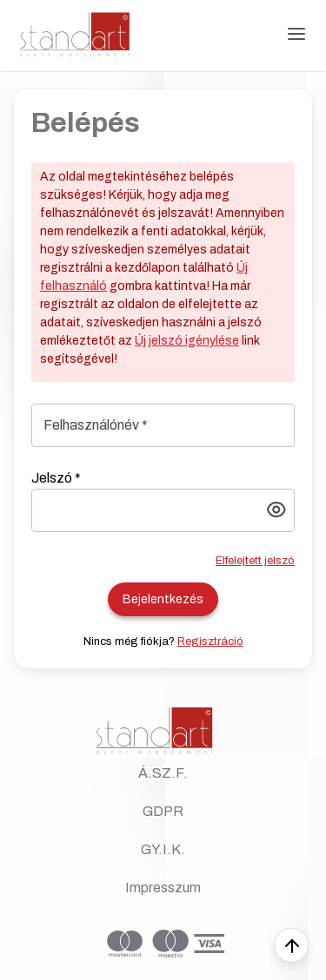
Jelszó (56, 478)
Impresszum (163, 888)
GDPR (163, 811)
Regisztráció (210, 641)
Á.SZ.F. (163, 773)
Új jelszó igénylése (187, 341)
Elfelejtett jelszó (255, 561)
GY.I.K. (163, 849)
